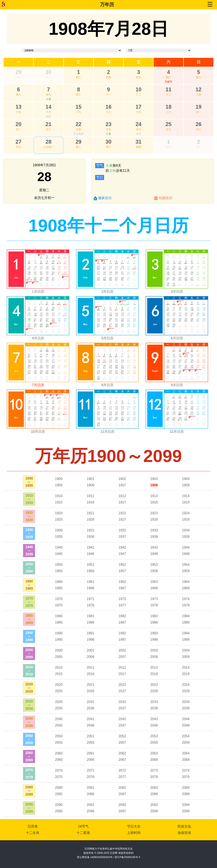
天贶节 (168, 82)
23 (108, 124)
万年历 (107, 5)
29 (18, 72)
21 (49, 124)
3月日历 (177, 292)
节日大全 (134, 826)
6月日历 (177, 338)
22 (78, 124)
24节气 (83, 826)
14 (49, 107)
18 (168, 107)
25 (168, 124)
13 (18, 107)
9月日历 (177, 385)
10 (139, 89)
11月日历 (107, 432)
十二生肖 (33, 833)
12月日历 (177, 432)
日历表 (33, 826)
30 (49, 72)
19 (199, 107)
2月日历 (107, 292)
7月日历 (38, 385)
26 (199, 124)
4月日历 (38, 338)
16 (108, 107)
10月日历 (38, 432)
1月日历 (38, 292)
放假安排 (184, 833)
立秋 (113, 171)
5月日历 (107, 338)
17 (139, 107)
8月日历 (107, 385)
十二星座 (83, 833)
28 (49, 142)
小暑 (49, 99)
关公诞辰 (78, 134)
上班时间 (134, 833)
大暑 (108, 134)
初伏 (49, 116)
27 (18, 142)
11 (168, 89)
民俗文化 (184, 826)
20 (18, 124)
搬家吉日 (105, 198)
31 (139, 142)
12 (199, 89)
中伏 (139, 134)
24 (139, 124)
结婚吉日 (166, 198)
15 (78, 107)
